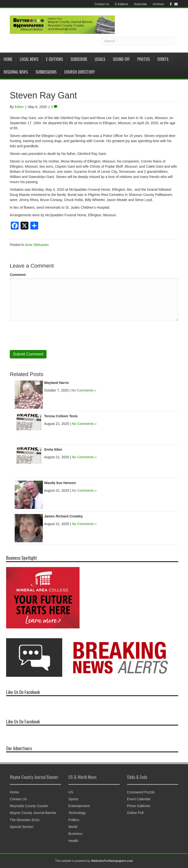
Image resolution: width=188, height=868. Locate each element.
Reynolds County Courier (29, 806)
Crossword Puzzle (141, 792)
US (71, 792)
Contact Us (102, 4)
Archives (158, 4)
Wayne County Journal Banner (33, 813)
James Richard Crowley (63, 516)
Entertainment (79, 806)
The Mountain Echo (25, 820)
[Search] (138, 41)
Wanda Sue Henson (60, 483)
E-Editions (122, 4)
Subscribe (140, 4)
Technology (77, 813)
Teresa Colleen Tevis (61, 416)
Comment (18, 275)
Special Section (22, 827)
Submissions (46, 72)
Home (8, 59)
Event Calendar (139, 799)
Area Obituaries (37, 245)
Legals (100, 59)
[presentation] (47, 336)
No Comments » (84, 390)
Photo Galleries (139, 806)
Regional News (16, 72)
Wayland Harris (56, 383)
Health (73, 841)
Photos (144, 59)
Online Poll (135, 813)
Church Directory (80, 72)
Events (163, 59)
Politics (74, 820)
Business (75, 834)
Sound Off (121, 59)
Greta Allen (53, 449)
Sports (73, 799)
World (73, 827)
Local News (29, 59)
